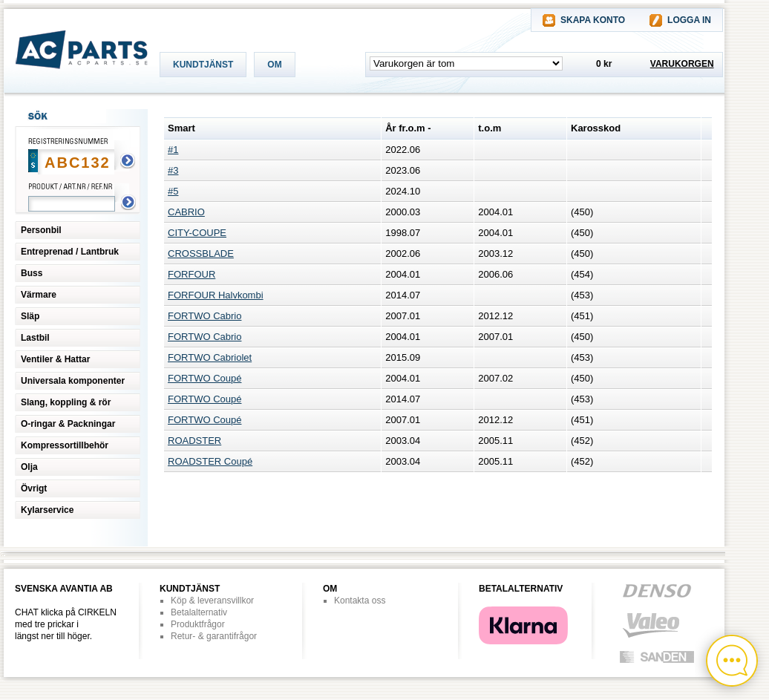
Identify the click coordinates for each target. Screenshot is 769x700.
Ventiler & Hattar (55, 359)
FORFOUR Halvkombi (216, 295)
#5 (173, 191)
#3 (173, 170)
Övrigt (34, 488)
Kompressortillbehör (65, 445)
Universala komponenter (73, 381)
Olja (29, 467)
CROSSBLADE (201, 253)
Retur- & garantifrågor (214, 636)
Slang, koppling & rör (66, 402)
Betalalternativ (199, 612)
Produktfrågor (198, 624)
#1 (173, 150)
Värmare (39, 295)
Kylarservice (47, 510)
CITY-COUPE (197, 233)
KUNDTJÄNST (203, 65)
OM (274, 65)
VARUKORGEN (682, 64)
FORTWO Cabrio (204, 316)
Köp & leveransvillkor (212, 601)
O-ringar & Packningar (68, 424)
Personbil (41, 230)
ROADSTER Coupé (210, 461)
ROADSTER (194, 441)
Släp (30, 316)
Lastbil (35, 338)
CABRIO (186, 212)
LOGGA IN (689, 20)
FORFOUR (192, 274)
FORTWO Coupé (204, 378)
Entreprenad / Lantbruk (70, 252)
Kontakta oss (360, 601)
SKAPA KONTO (593, 20)
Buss (32, 273)
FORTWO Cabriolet (210, 357)
